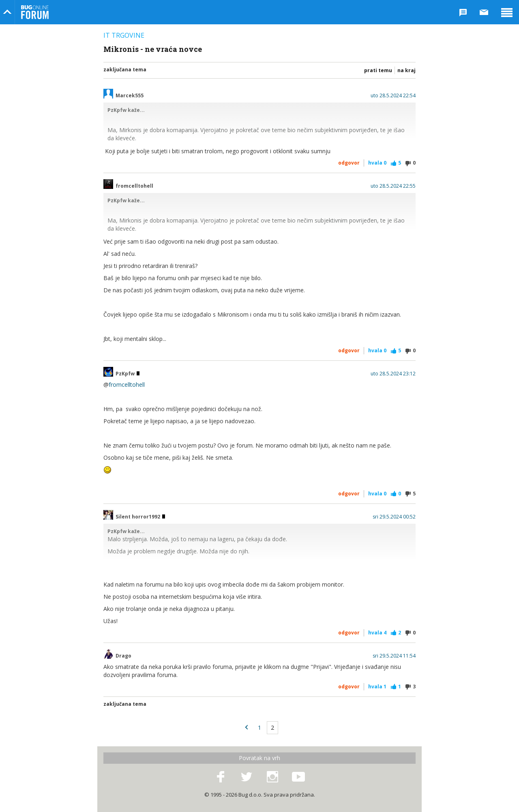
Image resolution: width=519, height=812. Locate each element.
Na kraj (406, 70)
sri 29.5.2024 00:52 (394, 517)
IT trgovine (124, 35)
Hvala (377, 163)
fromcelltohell (134, 186)
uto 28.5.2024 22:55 (393, 186)
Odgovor (349, 163)
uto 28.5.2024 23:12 (393, 374)
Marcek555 (130, 96)
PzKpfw (128, 374)
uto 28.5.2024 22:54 (393, 96)
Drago (123, 656)
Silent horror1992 (140, 517)
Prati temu (378, 70)
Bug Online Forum (35, 12)
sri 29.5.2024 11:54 (394, 656)
